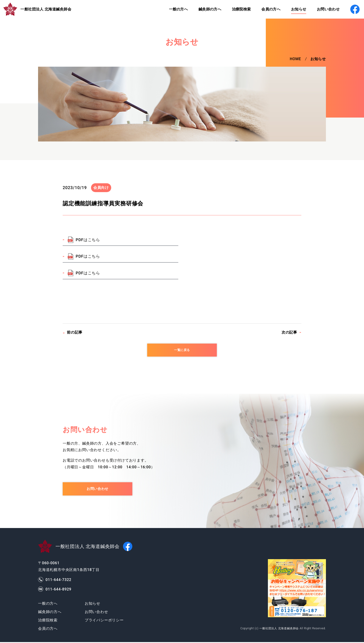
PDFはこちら (88, 240)
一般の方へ (174, 9)
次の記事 (289, 332)
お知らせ (296, 9)
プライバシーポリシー (104, 621)
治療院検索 (238, 9)
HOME (295, 59)
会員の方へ (268, 9)
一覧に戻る (182, 350)
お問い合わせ (327, 9)
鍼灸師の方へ (206, 9)
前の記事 (75, 332)
